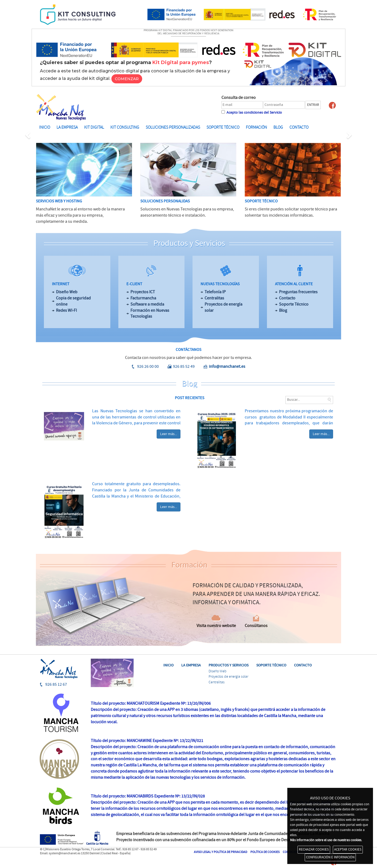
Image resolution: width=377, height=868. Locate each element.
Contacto (299, 127)
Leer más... (169, 434)
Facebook (332, 105)
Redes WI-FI (66, 310)
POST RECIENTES (190, 398)
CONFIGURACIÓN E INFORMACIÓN (330, 857)
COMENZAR (127, 79)
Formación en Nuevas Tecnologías (150, 314)
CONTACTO (303, 665)
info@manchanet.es (227, 366)
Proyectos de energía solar (223, 307)
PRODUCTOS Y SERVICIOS (229, 665)
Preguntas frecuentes (298, 292)
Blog (283, 310)
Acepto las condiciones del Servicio (254, 113)
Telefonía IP (215, 292)
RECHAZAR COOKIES (314, 850)
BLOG (278, 127)
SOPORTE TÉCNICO (223, 127)
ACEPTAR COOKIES (348, 850)
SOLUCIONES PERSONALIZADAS (173, 127)
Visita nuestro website (216, 626)
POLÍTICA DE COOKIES (265, 852)
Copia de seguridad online (73, 301)
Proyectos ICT (143, 292)
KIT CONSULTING (125, 127)
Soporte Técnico (294, 304)
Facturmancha (143, 298)
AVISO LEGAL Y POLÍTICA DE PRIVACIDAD (220, 852)
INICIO (45, 127)
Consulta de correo (239, 98)
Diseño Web (67, 292)
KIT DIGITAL (94, 127)
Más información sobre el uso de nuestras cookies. (326, 840)
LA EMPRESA (67, 127)
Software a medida (147, 304)
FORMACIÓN (256, 127)
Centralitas (214, 298)
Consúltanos (256, 626)
